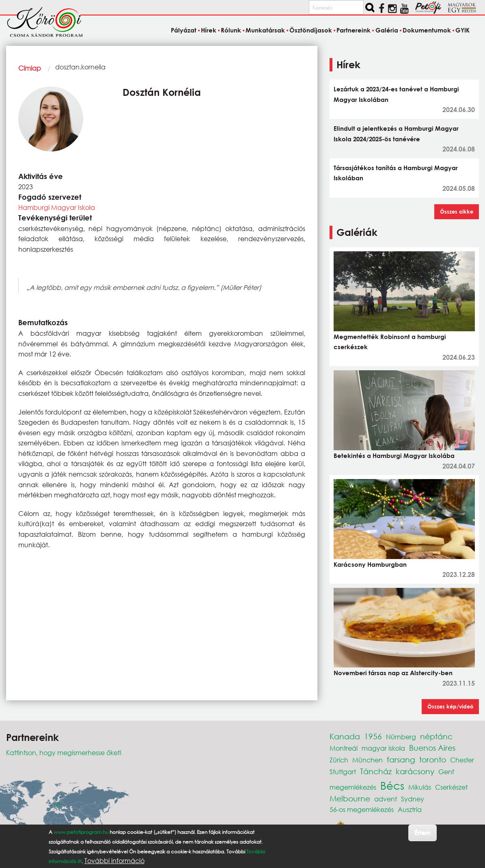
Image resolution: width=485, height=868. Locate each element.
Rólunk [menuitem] (231, 30)
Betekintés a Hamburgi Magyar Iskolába (394, 456)
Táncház (376, 771)
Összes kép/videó (450, 706)
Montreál (344, 748)
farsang (401, 759)
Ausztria (410, 809)
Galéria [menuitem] (387, 30)
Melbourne (350, 798)
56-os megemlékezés (362, 809)
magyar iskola (383, 748)
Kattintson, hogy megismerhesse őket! (64, 752)
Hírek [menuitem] (209, 30)
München (368, 760)
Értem (422, 832)
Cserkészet (451, 787)
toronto (433, 759)
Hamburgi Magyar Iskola (57, 207)
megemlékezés (353, 787)
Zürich (339, 760)
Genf (446, 772)
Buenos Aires (432, 748)
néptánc (436, 736)
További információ (114, 861)
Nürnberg (401, 737)
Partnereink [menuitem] (354, 30)
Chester (462, 760)
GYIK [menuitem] (462, 30)
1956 (373, 736)
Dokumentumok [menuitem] (427, 30)
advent (386, 799)
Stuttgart (343, 772)
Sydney (413, 799)
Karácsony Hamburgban (370, 564)
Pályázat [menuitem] (184, 30)
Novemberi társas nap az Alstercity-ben (393, 673)
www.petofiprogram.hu (81, 832)
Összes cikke (457, 212)
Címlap (30, 68)
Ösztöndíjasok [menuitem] (311, 30)
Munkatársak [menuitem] (265, 30)
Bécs (392, 785)
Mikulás (420, 787)
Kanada (345, 736)
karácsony (415, 771)
